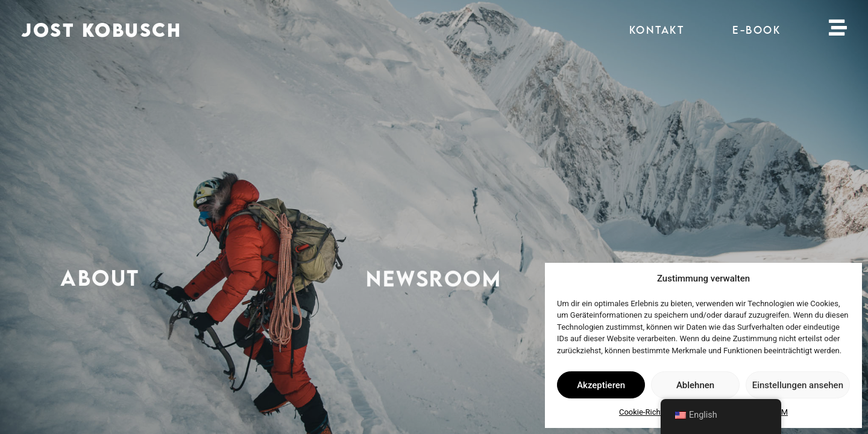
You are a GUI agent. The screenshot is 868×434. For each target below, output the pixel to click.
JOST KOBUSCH (101, 30)
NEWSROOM (434, 280)
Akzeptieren (601, 385)
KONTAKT (657, 30)
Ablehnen (695, 385)
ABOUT (100, 278)
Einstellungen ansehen (798, 385)
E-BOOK (756, 30)
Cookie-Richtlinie (648, 412)
